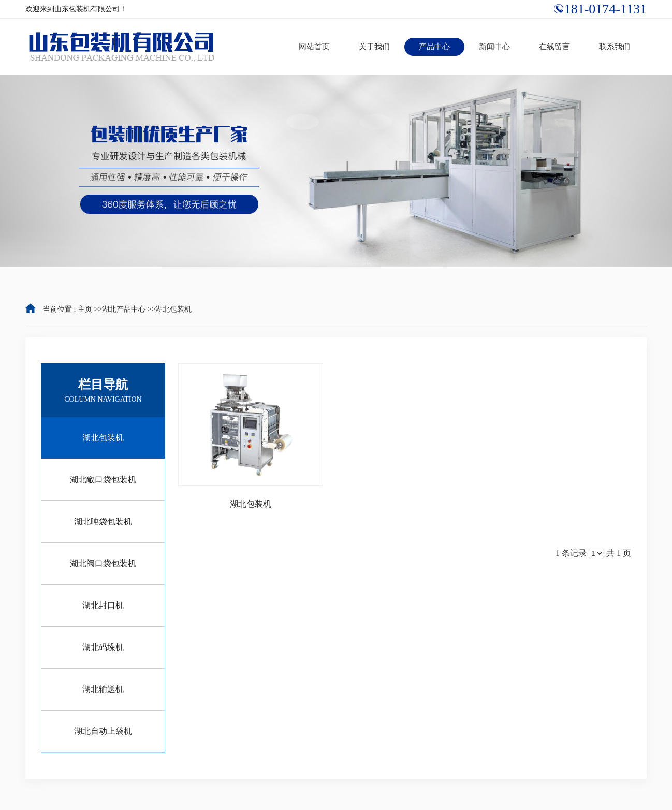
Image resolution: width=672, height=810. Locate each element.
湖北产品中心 (124, 309)
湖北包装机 (173, 309)
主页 (85, 309)
